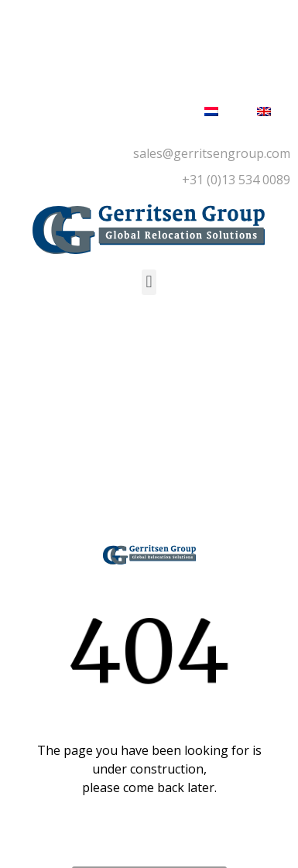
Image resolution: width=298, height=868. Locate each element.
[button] (149, 282)
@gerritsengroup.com (226, 153)
